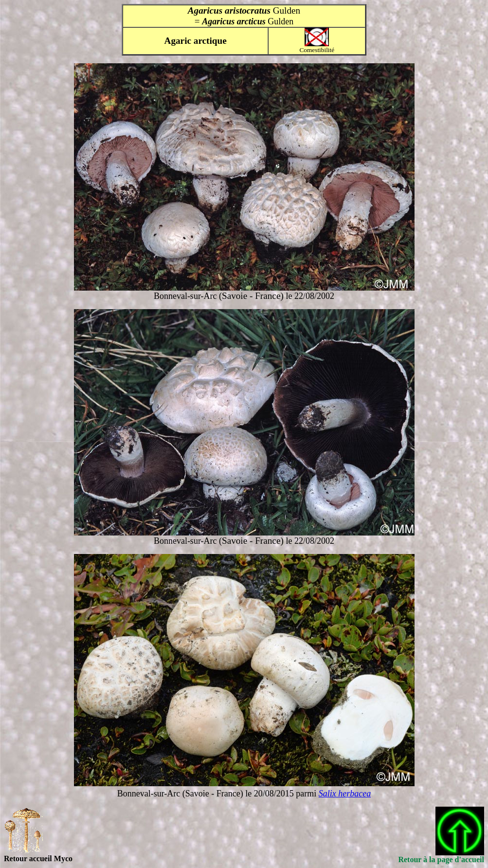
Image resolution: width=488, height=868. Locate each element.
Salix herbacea (345, 794)
